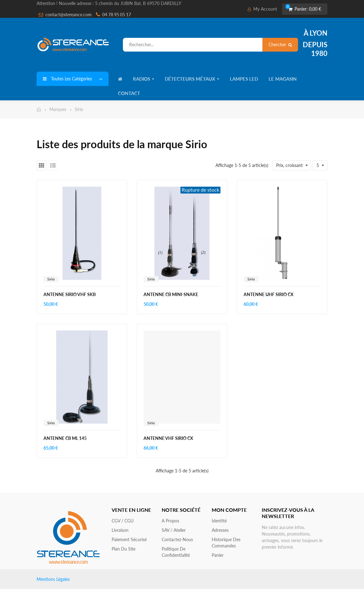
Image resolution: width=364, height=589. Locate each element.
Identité (219, 521)
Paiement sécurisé (129, 539)
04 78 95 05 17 (117, 15)
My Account (262, 9)
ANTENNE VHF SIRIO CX (168, 438)
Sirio (51, 279)
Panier (218, 555)
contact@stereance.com (68, 15)
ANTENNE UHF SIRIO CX (268, 294)
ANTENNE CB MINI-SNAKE (171, 294)
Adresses (220, 530)
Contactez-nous (177, 539)
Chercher (280, 45)
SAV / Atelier (174, 530)
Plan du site (124, 549)
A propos (170, 521)
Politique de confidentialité (176, 552)
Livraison (120, 530)
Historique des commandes (226, 543)
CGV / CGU (123, 521)
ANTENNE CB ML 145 (65, 438)
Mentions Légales (53, 579)
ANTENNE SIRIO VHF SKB (70, 294)
